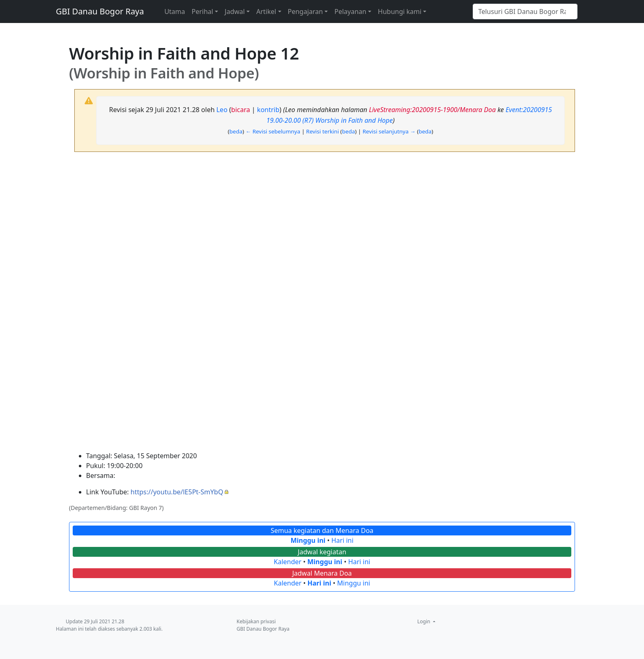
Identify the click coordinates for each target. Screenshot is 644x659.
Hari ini (343, 540)
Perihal (202, 11)
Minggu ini (308, 540)
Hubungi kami (400, 11)
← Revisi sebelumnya (273, 131)
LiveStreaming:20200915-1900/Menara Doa (432, 110)
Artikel (266, 11)
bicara (241, 110)
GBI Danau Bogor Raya (100, 11)
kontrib (268, 110)
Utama (175, 11)
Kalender (288, 562)
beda (236, 131)
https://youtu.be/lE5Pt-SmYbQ (177, 492)
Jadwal (235, 11)
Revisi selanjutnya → (389, 131)
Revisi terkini (322, 131)
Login (424, 621)
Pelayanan (350, 11)
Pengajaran (306, 11)
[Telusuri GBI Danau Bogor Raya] (525, 11)
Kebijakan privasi (256, 621)
